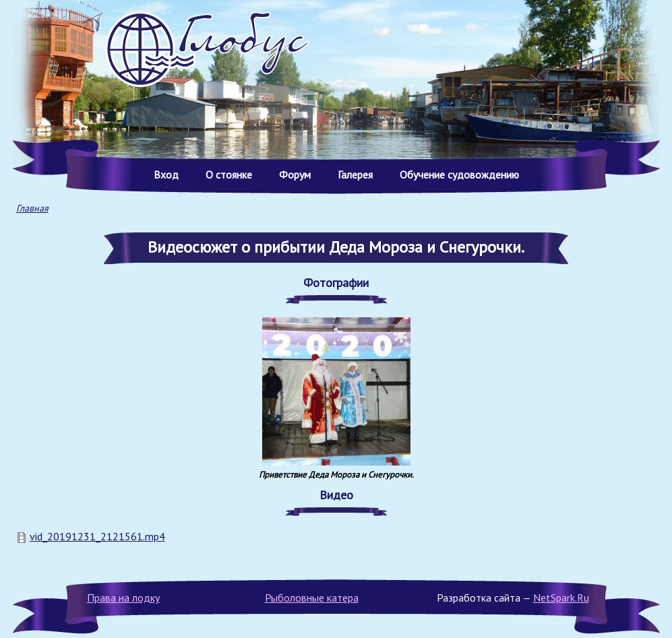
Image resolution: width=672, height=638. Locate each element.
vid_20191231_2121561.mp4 (97, 536)
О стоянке (229, 174)
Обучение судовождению (459, 174)
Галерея (355, 174)
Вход (166, 174)
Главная (32, 208)
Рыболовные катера (312, 598)
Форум (295, 174)
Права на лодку (123, 598)
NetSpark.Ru (561, 598)
